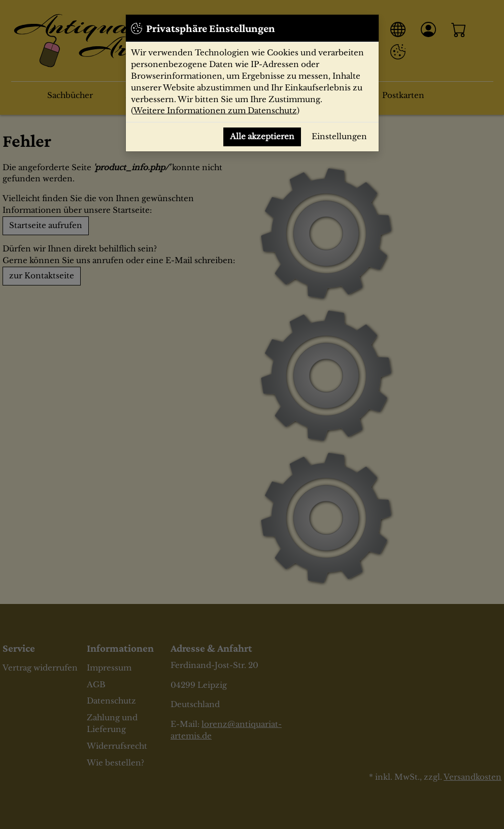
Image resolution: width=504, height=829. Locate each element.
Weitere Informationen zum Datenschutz (215, 110)
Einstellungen (339, 136)
